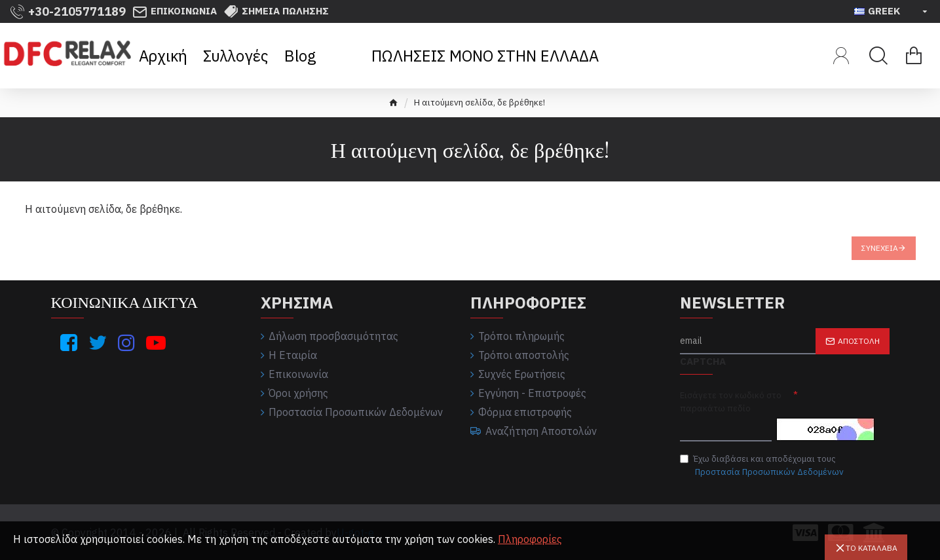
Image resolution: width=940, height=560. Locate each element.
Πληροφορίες (530, 539)
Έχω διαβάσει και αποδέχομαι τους (763, 466)
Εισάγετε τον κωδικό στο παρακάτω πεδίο (731, 402)
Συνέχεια (880, 248)
